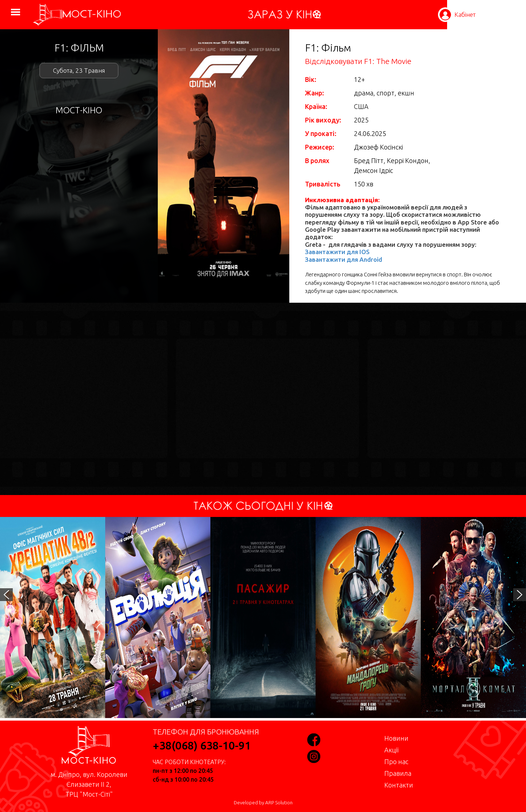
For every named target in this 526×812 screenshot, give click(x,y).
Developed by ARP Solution (263, 803)
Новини (396, 738)
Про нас (396, 762)
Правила (398, 773)
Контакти (399, 785)
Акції (391, 750)
